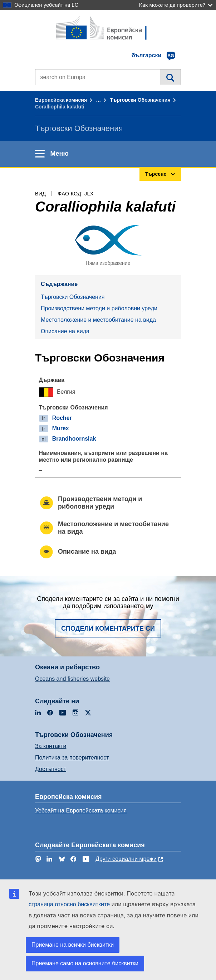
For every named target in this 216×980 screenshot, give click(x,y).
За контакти (51, 746)
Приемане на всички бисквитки (73, 945)
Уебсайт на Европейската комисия (81, 811)
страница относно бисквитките (69, 904)
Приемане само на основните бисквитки (85, 963)
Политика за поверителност (72, 758)
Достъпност (51, 769)
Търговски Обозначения (140, 100)
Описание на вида (65, 331)
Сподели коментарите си (108, 629)
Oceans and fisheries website (72, 679)
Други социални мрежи (126, 859)
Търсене (170, 77)
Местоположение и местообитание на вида (98, 320)
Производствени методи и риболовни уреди (99, 308)
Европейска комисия (61, 100)
